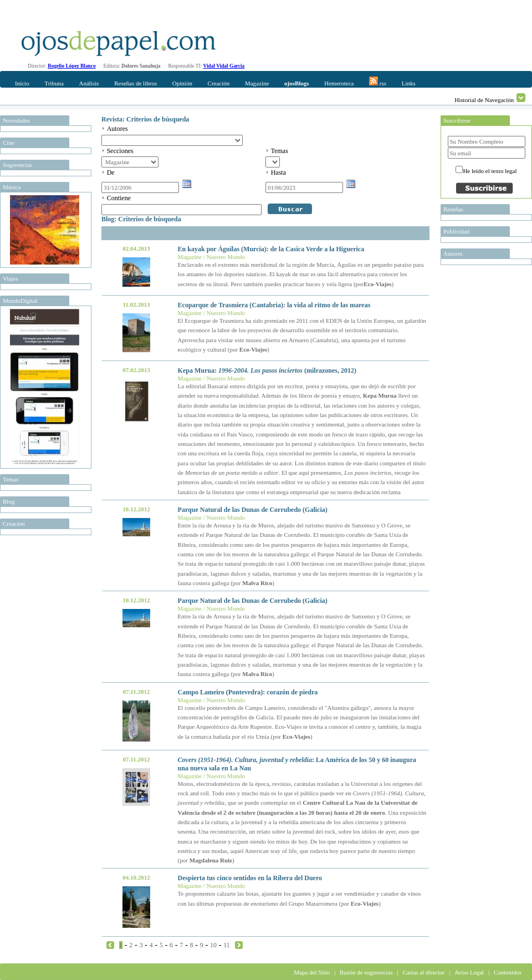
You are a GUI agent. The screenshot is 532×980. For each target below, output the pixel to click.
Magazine (257, 83)
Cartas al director (423, 972)
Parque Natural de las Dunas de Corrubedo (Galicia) (253, 510)
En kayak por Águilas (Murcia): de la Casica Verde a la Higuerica (271, 249)
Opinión (182, 83)
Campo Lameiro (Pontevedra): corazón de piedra (248, 692)
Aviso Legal (469, 972)
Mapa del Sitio (312, 972)
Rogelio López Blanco (72, 66)
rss (378, 82)
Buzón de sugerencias (366, 972)
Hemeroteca (339, 83)
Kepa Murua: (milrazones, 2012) (267, 370)
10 (213, 945)
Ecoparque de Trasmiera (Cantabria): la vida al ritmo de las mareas (274, 305)
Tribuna (54, 83)
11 (227, 945)
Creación (219, 83)
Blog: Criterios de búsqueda (141, 219)
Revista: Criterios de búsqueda (145, 119)
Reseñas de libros (135, 83)
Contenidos (508, 972)
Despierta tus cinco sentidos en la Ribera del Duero (250, 878)
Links (409, 83)
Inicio (22, 83)
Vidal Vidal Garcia (224, 66)
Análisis (89, 83)
